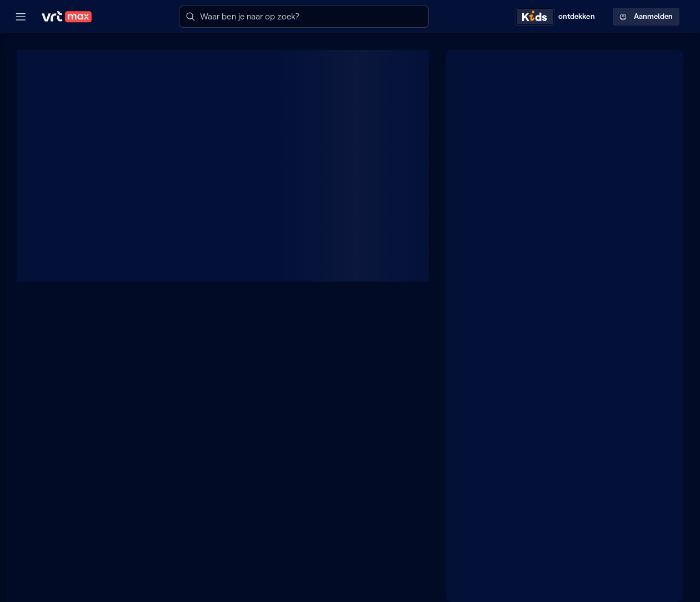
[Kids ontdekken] (558, 17)
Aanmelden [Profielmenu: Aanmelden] (646, 16)
